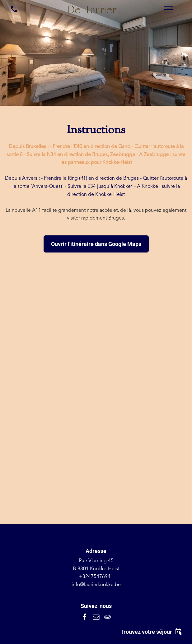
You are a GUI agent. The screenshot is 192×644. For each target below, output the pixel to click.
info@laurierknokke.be (96, 585)
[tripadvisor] (108, 618)
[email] (96, 618)
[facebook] (85, 618)
